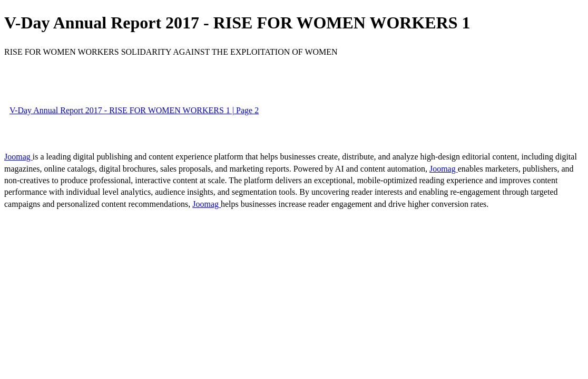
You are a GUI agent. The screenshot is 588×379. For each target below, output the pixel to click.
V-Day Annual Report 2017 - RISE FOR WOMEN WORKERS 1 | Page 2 (134, 110)
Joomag (18, 157)
